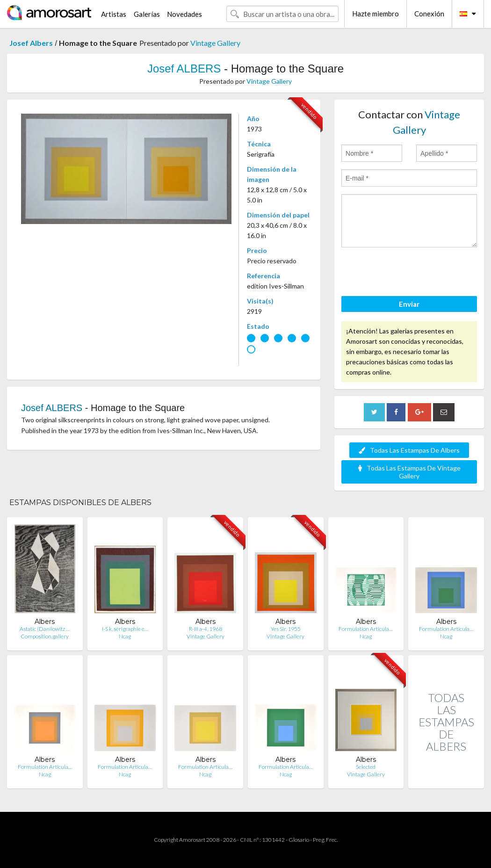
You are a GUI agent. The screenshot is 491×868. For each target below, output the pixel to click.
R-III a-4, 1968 (206, 629)
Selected (366, 767)
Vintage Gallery (215, 43)
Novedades (184, 14)
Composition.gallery (45, 636)
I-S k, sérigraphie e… (125, 629)
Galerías (147, 14)
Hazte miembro (375, 14)
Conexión (429, 14)
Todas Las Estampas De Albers (409, 450)
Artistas (114, 14)
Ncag (125, 636)
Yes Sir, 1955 (286, 629)
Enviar (409, 304)
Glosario (299, 840)
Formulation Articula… (366, 629)
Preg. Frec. (325, 840)
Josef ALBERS (184, 69)
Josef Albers (31, 43)
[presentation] (412, 273)
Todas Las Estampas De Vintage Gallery (409, 472)
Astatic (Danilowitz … (45, 629)
